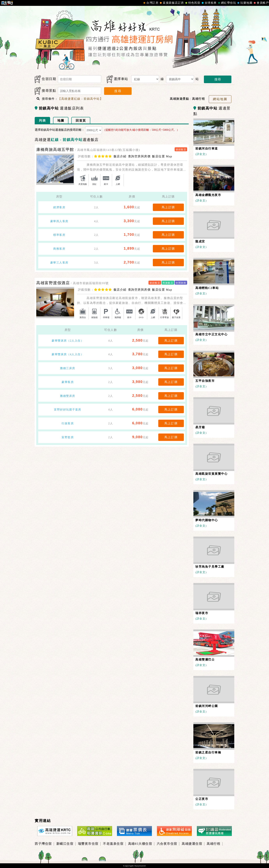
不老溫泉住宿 (113, 844)
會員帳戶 (261, 3)
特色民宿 (192, 3)
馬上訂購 (168, 207)
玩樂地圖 (244, 3)
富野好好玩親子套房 (68, 410)
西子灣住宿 (43, 844)
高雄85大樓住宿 (140, 844)
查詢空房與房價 (139, 156)
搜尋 (218, 79)
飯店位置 (162, 156)
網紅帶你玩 (227, 3)
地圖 (61, 121)
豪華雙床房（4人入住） (68, 354)
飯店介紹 (120, 156)
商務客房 (59, 249)
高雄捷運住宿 (192, 844)
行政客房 (68, 423)
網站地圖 (220, 99)
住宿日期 (45, 79)
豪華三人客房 (59, 263)
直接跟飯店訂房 (171, 3)
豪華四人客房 (59, 221)
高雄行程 (213, 844)
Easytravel (140, 866)
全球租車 (209, 3)
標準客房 (59, 235)
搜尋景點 (45, 91)
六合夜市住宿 (167, 844)
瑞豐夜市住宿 (88, 844)
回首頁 (81, 121)
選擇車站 (118, 79)
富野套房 (68, 437)
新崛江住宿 (65, 844)
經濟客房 (59, 207)
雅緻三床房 (68, 368)
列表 (42, 121)
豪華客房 (68, 382)
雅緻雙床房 (68, 396)
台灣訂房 (150, 3)
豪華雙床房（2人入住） (68, 341)
